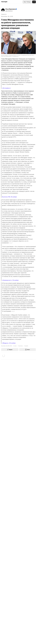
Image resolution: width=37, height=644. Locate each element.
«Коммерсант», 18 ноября (10, 280)
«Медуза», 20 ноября (9, 343)
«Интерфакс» (6, 88)
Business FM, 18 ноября (9, 197)
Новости (4, 14)
